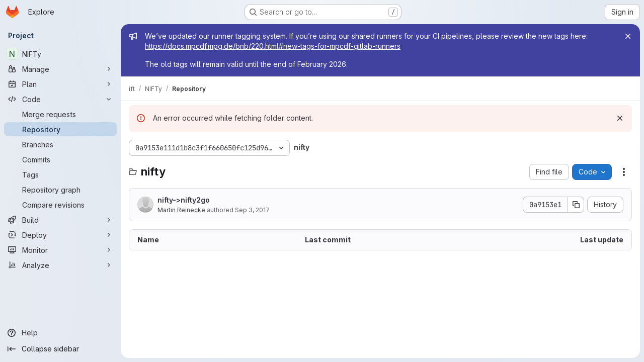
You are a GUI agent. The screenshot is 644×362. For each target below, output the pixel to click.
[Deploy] (60, 235)
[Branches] (60, 144)
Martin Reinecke (181, 210)
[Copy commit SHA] (576, 205)
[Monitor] (60, 250)
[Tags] (60, 174)
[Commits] (60, 159)
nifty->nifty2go (184, 200)
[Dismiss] (620, 118)
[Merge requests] (60, 114)
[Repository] (60, 129)
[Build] (60, 220)
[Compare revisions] (60, 205)
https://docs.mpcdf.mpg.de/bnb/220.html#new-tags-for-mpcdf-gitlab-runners (273, 46)
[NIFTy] (60, 54)
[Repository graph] (60, 190)
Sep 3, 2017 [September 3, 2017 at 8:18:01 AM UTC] (252, 210)
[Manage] (60, 69)
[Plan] (60, 84)
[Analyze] (60, 265)
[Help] (60, 333)
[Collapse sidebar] (60, 349)
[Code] (60, 99)
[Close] (628, 36)
